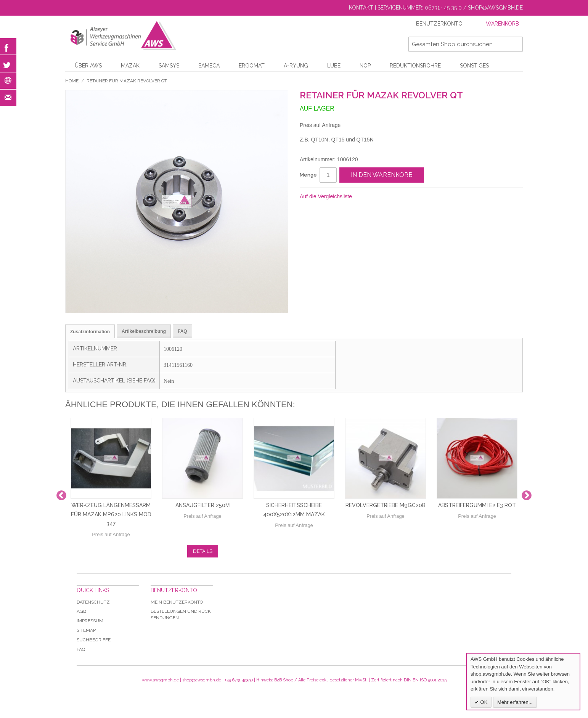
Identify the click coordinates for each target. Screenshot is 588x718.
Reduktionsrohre (415, 66)
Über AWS (88, 66)
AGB (81, 611)
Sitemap (86, 630)
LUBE (334, 66)
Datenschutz (93, 602)
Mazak (130, 66)
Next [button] (527, 496)
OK (483, 702)
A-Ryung (296, 66)
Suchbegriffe (94, 640)
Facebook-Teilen (383, 197)
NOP (365, 66)
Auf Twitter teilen (398, 197)
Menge (308, 175)
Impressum (90, 621)
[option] (111, 496)
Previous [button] (61, 496)
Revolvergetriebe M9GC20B (386, 505)
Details (203, 551)
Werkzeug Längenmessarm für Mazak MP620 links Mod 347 (111, 514)
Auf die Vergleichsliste (326, 196)
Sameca (209, 66)
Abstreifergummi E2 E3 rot (477, 505)
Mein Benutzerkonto (177, 602)
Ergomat (252, 66)
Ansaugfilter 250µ (203, 505)
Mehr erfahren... (515, 702)
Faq (81, 649)
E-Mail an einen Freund (368, 197)
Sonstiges (474, 66)
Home (72, 81)
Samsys (169, 66)
